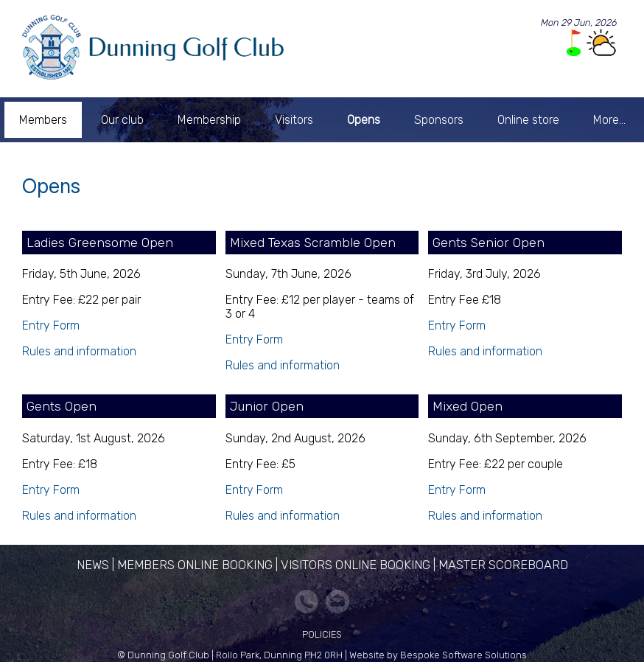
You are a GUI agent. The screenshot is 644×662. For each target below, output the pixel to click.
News (93, 565)
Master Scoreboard (503, 565)
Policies (322, 634)
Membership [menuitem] (209, 120)
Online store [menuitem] (528, 120)
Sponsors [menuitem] (439, 120)
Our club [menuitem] (122, 120)
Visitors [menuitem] (294, 120)
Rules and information (79, 351)
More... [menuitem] (609, 120)
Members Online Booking (195, 565)
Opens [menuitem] (364, 120)
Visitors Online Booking (356, 565)
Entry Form (51, 325)
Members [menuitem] (43, 120)
